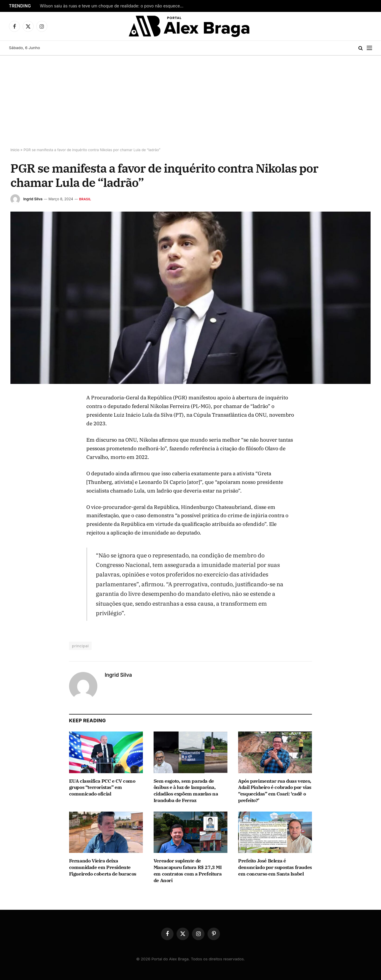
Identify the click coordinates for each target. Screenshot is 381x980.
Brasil (85, 199)
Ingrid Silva (33, 199)
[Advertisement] (190, 100)
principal (80, 646)
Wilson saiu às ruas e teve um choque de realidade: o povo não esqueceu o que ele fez (114, 6)
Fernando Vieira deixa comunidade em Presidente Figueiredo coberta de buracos (103, 867)
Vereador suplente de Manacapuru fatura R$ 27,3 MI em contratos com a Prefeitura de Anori (188, 870)
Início (15, 150)
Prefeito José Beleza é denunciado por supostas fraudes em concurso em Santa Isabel (275, 867)
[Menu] (369, 48)
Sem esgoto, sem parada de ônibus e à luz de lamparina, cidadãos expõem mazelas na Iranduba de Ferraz (186, 791)
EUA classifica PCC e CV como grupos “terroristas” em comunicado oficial (102, 787)
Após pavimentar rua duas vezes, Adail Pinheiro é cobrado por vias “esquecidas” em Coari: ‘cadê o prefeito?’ (275, 791)
